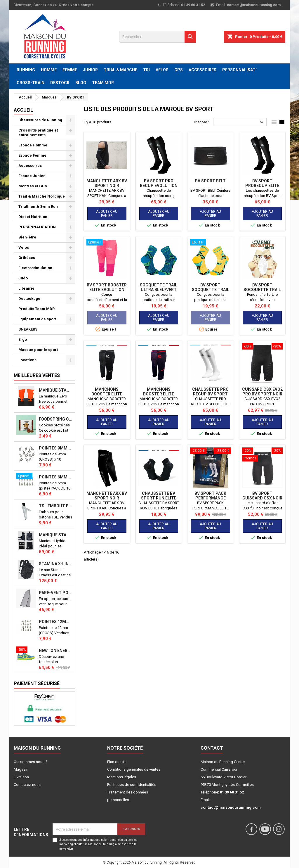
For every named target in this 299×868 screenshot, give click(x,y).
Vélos (24, 247)
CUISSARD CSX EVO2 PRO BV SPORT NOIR (262, 392)
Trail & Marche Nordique (42, 196)
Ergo (23, 339)
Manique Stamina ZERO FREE (56, 390)
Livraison (21, 777)
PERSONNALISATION (37, 227)
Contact (212, 748)
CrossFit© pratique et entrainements (38, 133)
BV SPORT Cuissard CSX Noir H (262, 498)
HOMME (49, 70)
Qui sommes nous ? (31, 762)
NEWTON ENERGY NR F (56, 651)
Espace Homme (33, 145)
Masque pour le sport (38, 350)
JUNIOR (90, 70)
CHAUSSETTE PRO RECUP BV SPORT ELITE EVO (210, 394)
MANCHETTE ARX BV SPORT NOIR (107, 183)
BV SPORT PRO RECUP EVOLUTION (159, 183)
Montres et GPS (33, 186)
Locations (27, 360)
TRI (146, 70)
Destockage (29, 299)
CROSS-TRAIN (31, 83)
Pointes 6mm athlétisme (56, 477)
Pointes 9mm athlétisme (56, 448)
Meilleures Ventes (37, 375)
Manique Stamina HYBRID (56, 535)
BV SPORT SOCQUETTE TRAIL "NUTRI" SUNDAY (262, 290)
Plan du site (117, 762)
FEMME (70, 70)
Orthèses (27, 258)
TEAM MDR (103, 83)
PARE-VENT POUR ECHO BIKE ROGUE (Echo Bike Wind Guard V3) (56, 593)
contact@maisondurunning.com (254, 5)
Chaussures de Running (40, 120)
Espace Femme (32, 155)
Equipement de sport (37, 319)
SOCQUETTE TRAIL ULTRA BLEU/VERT (159, 287)
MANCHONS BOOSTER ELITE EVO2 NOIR (107, 394)
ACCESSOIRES (202, 70)
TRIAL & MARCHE (120, 70)
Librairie (26, 288)
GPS (179, 70)
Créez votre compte (76, 5)
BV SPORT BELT (210, 181)
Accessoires (30, 166)
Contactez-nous (27, 785)
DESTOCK (60, 83)
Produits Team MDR (36, 309)
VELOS (162, 70)
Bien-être (27, 237)
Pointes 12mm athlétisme (56, 622)
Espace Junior (32, 176)
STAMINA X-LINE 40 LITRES (56, 564)
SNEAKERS (28, 329)
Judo (23, 278)
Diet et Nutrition (33, 217)
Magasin (21, 769)
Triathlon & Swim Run (38, 206)
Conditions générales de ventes (134, 769)
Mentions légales (122, 777)
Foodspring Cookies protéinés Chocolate (56, 419)
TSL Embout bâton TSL (56, 506)
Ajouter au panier (107, 214)
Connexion (42, 5)
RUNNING (26, 70)
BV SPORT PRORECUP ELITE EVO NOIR (262, 186)
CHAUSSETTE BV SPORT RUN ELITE (159, 496)
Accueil (23, 110)
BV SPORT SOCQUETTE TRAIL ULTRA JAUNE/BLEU (211, 290)
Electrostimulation (35, 268)
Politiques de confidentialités (132, 785)
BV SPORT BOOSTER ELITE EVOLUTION (107, 287)
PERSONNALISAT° (240, 70)
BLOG (81, 83)
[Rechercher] (158, 37)
